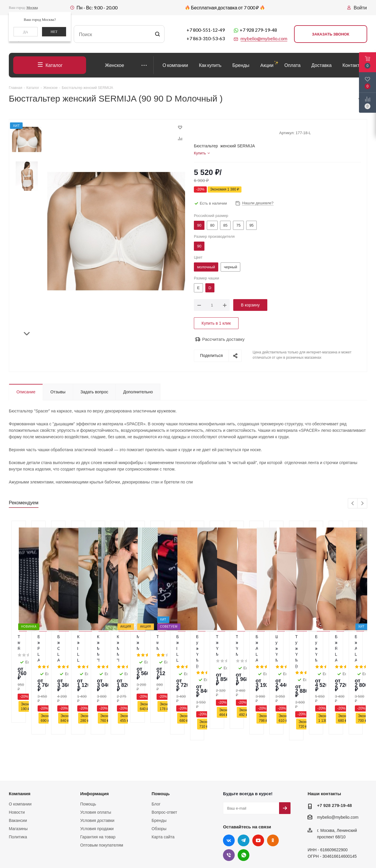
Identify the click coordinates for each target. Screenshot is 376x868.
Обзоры (159, 774)
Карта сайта (163, 782)
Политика (18, 782)
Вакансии (18, 766)
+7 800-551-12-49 (206, 30)
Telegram (244, 786)
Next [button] (27, 331)
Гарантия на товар (98, 782)
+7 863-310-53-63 (206, 38)
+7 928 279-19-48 (258, 30)
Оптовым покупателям (102, 790)
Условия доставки (97, 766)
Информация (94, 739)
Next (362, 504)
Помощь (88, 749)
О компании (20, 749)
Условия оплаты (96, 757)
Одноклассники (273, 786)
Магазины (18, 774)
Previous (353, 504)
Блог (156, 749)
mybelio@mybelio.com (338, 763)
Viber (229, 800)
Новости (17, 757)
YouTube (258, 786)
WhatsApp (244, 800)
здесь (297, 822)
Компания (20, 739)
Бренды (159, 766)
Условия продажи (97, 774)
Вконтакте (229, 786)
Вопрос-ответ (164, 757)
